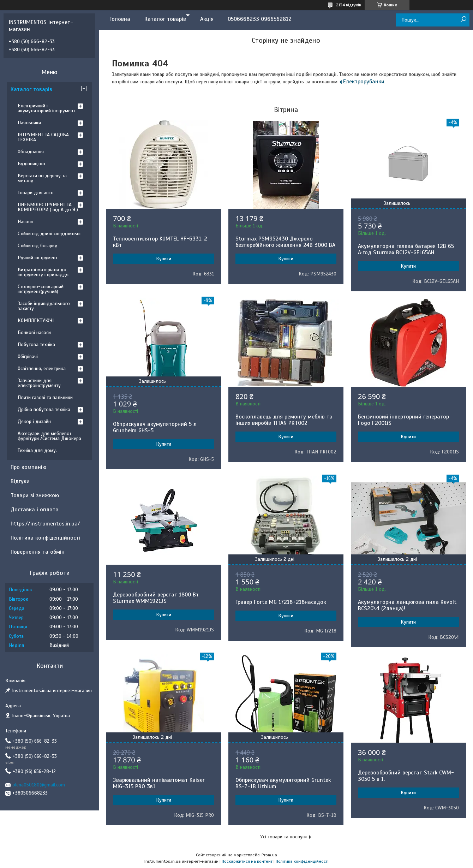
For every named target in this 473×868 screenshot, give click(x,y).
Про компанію (28, 467)
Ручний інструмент (38, 258)
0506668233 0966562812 (260, 19)
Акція (207, 19)
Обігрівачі (28, 356)
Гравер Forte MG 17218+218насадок (281, 602)
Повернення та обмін (38, 552)
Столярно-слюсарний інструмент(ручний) (41, 289)
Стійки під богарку (37, 246)
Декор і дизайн (34, 421)
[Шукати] (463, 20)
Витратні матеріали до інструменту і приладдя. (44, 272)
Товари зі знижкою (35, 495)
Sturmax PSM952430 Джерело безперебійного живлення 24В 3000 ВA (285, 242)
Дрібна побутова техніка (44, 409)
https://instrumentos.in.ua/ (45, 524)
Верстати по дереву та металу (42, 178)
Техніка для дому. (37, 450)
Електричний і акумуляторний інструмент (46, 108)
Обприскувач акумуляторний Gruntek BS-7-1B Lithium (283, 783)
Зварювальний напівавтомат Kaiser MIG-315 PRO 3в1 (159, 783)
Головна (120, 19)
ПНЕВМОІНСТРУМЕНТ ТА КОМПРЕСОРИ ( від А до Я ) (48, 207)
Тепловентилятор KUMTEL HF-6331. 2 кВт (160, 242)
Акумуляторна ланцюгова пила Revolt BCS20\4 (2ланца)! (407, 605)
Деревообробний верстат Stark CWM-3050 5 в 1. (406, 776)
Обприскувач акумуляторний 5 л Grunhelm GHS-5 (155, 427)
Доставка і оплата (35, 510)
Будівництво (31, 164)
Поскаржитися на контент (247, 861)
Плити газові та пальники (45, 397)
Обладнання (31, 152)
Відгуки (20, 481)
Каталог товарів (165, 19)
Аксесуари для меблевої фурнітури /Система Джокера (49, 436)
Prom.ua (269, 855)
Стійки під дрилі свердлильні (49, 234)
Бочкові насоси (34, 332)
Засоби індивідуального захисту (44, 306)
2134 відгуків (349, 5)
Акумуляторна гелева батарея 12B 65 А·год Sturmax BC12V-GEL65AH (406, 249)
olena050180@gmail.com (39, 785)
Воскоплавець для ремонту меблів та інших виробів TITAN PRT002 (284, 420)
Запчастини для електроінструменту (39, 383)
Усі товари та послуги (283, 837)
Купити (164, 259)
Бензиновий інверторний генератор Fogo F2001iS (403, 420)
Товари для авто (36, 193)
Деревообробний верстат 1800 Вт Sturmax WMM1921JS (156, 598)
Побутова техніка (36, 344)
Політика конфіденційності (45, 538)
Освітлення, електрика (42, 368)
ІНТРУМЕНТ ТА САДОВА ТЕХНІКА (43, 137)
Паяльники (29, 123)
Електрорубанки (364, 82)
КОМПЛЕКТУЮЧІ (36, 320)
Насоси (25, 222)
